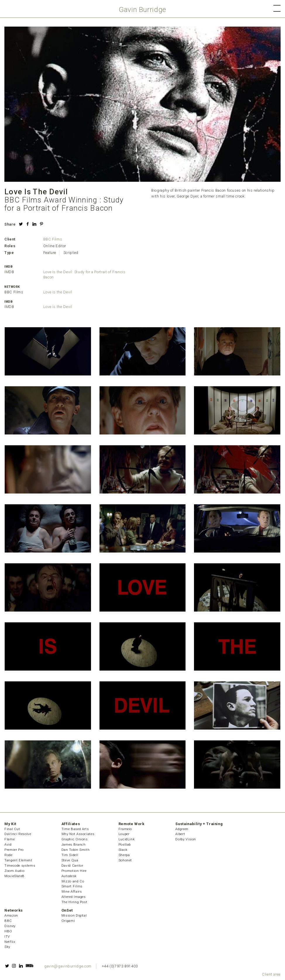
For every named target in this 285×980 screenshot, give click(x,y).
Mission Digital (74, 915)
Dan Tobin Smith (76, 850)
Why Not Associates (78, 834)
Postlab (125, 844)
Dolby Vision (186, 839)
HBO (8, 931)
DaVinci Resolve (18, 834)
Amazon (11, 915)
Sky (7, 947)
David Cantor (72, 865)
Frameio (125, 829)
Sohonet (125, 860)
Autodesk (69, 876)
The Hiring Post (74, 902)
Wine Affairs (72, 891)
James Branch (74, 844)
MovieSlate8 (14, 876)
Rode (8, 855)
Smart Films (72, 886)
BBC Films (53, 239)
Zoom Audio (14, 871)
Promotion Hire (74, 871)
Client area (271, 974)
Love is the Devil (58, 292)
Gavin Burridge (142, 9)
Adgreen (182, 829)
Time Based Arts (75, 829)
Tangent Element (18, 860)
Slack (123, 850)
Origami (68, 921)
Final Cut (12, 829)
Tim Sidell (70, 855)
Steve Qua (70, 860)
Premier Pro (14, 850)
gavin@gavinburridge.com (68, 966)
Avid (8, 844)
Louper (124, 834)
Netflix (10, 942)
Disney (10, 926)
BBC (8, 921)
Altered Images (74, 897)
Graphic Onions (75, 839)
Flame (10, 839)
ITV (7, 936)
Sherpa (124, 855)
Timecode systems (20, 865)
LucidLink (127, 839)
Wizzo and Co (73, 881)
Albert (180, 834)
